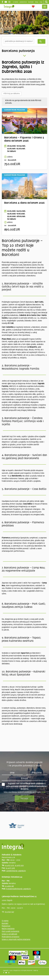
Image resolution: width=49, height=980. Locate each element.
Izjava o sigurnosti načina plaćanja (16, 940)
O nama (5, 921)
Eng (41, 2)
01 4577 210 (19, 866)
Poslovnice (6, 926)
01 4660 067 (9, 886)
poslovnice (23, 2)
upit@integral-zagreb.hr (16, 871)
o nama (16, 2)
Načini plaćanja (8, 929)
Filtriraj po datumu (12, 94)
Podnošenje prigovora (11, 937)
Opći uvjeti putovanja (10, 931)
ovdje (43, 792)
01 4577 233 (10, 866)
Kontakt (31, 2)
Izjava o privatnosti (9, 934)
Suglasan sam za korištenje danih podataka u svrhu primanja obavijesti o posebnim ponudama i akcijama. (24, 786)
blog (37, 2)
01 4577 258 (11, 868)
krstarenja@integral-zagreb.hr (19, 889)
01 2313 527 (10, 912)
